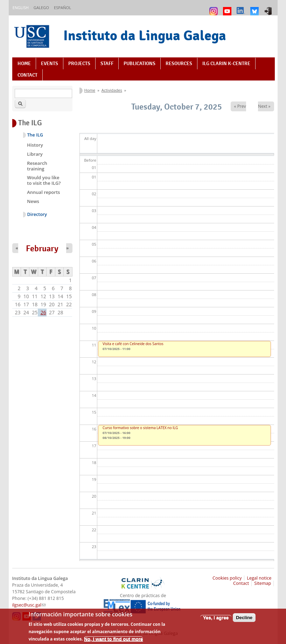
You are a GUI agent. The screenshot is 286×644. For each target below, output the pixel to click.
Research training (37, 166)
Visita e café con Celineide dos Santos (133, 344)
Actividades (112, 90)
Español (62, 8)
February (42, 248)
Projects (79, 63)
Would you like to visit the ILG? (44, 180)
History (35, 145)
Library (35, 154)
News (33, 201)
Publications (139, 63)
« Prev (240, 106)
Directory (37, 214)
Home (24, 63)
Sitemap (263, 583)
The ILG (35, 135)
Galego (41, 8)
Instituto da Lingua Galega (145, 35)
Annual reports (43, 192)
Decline (244, 620)
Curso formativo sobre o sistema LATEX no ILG (140, 428)
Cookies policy (227, 578)
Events (50, 63)
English (21, 8)
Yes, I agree (216, 620)
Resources (179, 63)
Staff (107, 63)
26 (43, 312)
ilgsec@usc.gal (29, 605)
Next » (264, 106)
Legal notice (259, 578)
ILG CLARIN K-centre (226, 63)
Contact (27, 75)
